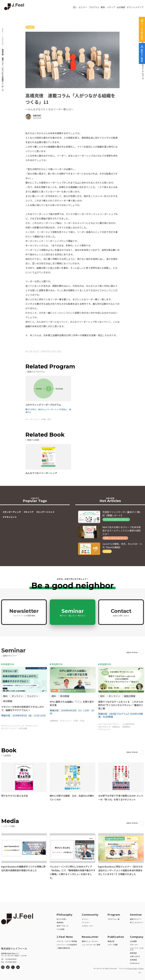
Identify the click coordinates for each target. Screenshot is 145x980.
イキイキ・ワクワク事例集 (67, 940)
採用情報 (133, 959)
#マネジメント (10, 517)
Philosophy (65, 914)
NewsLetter (90, 936)
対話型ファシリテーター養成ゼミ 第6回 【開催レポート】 (121, 514)
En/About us (135, 962)
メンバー (85, 918)
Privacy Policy (132, 968)
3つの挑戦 (60, 928)
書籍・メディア (108, 7)
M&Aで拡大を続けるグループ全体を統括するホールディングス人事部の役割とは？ (122, 530)
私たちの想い (62, 918)
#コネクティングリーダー (51, 351)
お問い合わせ (135, 956)
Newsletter (24, 612)
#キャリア (29, 512)
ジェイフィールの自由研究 (67, 944)
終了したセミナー (137, 922)
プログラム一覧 (114, 918)
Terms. (141, 968)
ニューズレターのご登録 (91, 944)
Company (137, 936)
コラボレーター (88, 925)
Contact (121, 612)
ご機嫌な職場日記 (63, 947)
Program (114, 914)
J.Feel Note (3, 41)
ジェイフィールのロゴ (137, 948)
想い (75, 7)
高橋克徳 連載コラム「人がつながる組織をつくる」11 (3, 70)
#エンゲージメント (46, 512)
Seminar (72, 612)
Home (3, 30)
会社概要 (121, 7)
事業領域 (60, 922)
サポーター (134, 944)
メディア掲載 (113, 944)
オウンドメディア (135, 7)
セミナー (83, 7)
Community (90, 914)
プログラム (94, 7)
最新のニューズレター (90, 940)
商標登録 (133, 952)
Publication (116, 936)
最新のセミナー (136, 918)
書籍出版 (111, 940)
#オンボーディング (12, 512)
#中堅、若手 (46, 419)
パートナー (86, 922)
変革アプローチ (63, 925)
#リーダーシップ (32, 351)
